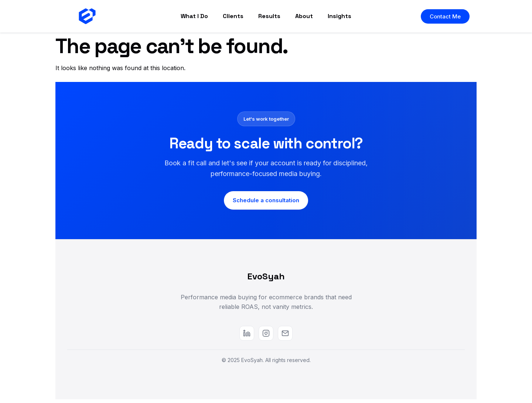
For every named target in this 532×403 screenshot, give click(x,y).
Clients (233, 16)
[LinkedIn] (247, 333)
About (304, 16)
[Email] (285, 333)
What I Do (194, 16)
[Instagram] (266, 333)
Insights (340, 16)
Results (269, 16)
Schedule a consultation (266, 200)
